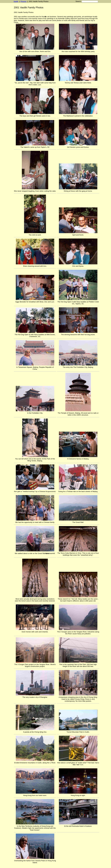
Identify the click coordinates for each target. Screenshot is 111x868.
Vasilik (16, 1)
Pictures (23, 1)
